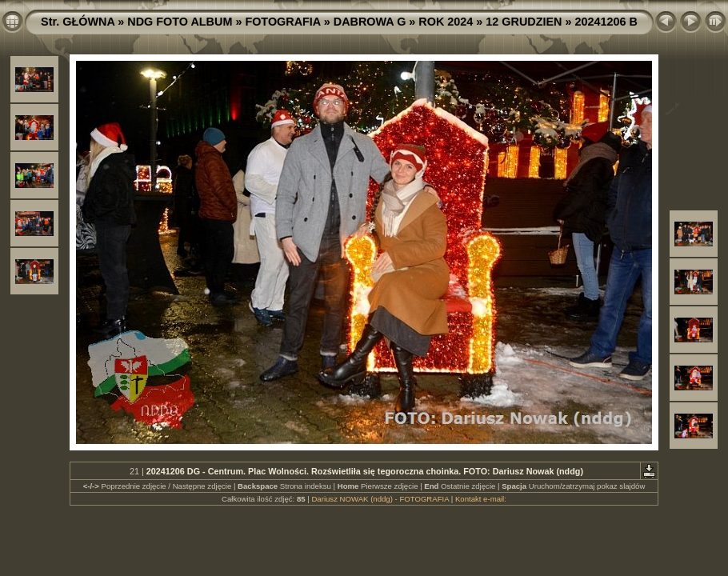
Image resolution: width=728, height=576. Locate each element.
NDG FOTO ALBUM (180, 22)
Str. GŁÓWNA (78, 22)
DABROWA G (370, 22)
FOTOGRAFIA (282, 22)
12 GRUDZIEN (524, 22)
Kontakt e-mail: (481, 499)
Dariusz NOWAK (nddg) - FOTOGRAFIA (380, 499)
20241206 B (606, 22)
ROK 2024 (446, 22)
